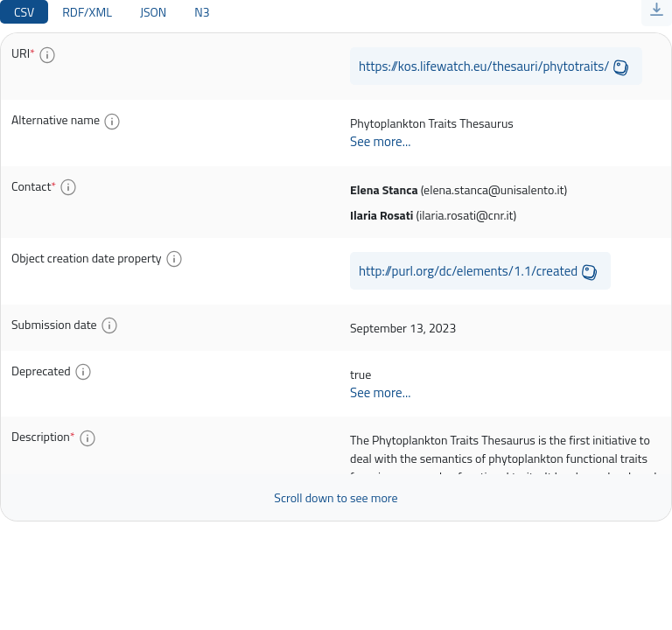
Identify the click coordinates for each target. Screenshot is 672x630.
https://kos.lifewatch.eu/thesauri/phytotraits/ (484, 66)
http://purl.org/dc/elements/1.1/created (468, 271)
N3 (202, 12)
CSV (24, 12)
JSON (153, 12)
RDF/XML (87, 12)
